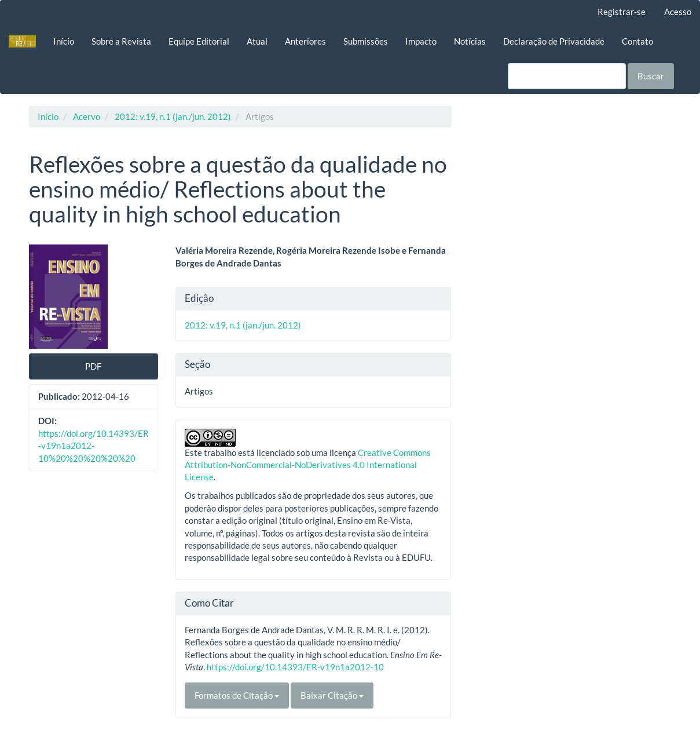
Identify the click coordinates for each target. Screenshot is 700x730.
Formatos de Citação (237, 695)
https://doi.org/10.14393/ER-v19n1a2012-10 (295, 667)
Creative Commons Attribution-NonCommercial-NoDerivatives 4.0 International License (308, 465)
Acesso (678, 12)
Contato (637, 41)
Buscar (651, 76)
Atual (257, 41)
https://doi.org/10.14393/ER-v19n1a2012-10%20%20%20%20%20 (94, 446)
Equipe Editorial (199, 41)
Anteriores (305, 41)
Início (64, 41)
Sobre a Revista (121, 41)
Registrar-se (622, 12)
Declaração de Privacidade (554, 41)
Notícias (470, 41)
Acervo (87, 116)
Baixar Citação (332, 695)
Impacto (421, 41)
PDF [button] (93, 366)
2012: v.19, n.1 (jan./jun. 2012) (173, 116)
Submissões (366, 41)
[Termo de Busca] (567, 76)
